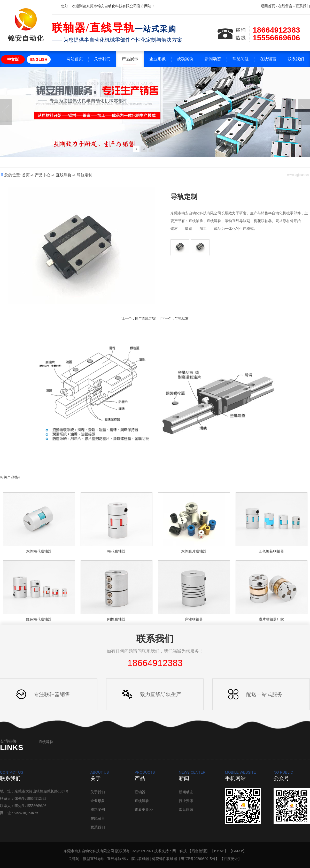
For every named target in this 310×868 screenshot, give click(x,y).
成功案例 (185, 59)
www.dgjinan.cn (26, 813)
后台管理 (199, 851)
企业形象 (158, 59)
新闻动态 (213, 59)
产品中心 (43, 175)
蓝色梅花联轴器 (271, 551)
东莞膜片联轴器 (194, 551)
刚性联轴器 (116, 619)
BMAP (219, 851)
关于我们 (102, 59)
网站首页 (75, 59)
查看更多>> (144, 810)
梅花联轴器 (116, 551)
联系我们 (303, 6)
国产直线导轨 (138, 318)
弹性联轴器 (194, 619)
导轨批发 (175, 318)
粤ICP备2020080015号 (198, 859)
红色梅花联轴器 (39, 619)
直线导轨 (64, 175)
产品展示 (130, 59)
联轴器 (140, 792)
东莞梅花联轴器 (39, 551)
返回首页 (268, 6)
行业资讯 (186, 801)
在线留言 (285, 6)
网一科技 (180, 851)
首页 (26, 175)
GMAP (237, 851)
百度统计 (231, 859)
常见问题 (241, 59)
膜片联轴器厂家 (271, 619)
